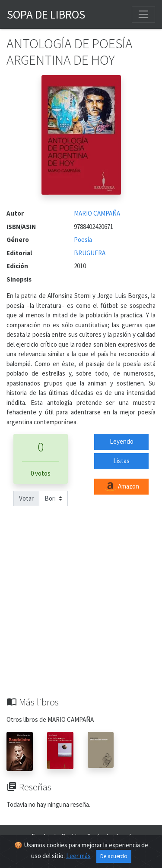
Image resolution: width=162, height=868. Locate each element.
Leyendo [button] (122, 441)
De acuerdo (114, 856)
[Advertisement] (81, 611)
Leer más (78, 856)
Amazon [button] (121, 487)
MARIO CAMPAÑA (97, 213)
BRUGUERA (90, 253)
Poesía (83, 240)
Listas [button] (121, 461)
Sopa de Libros (46, 14)
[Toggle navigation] (143, 14)
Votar (26, 498)
